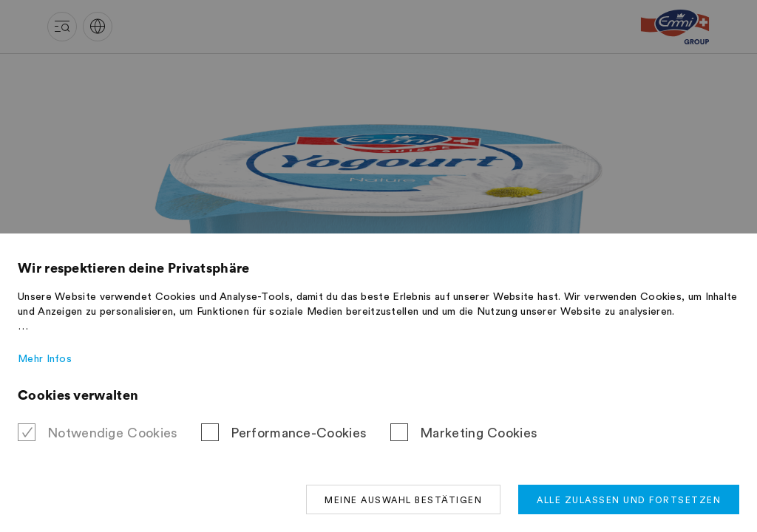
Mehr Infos (45, 359)
